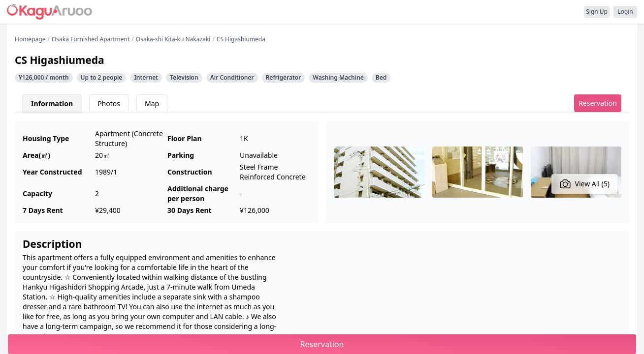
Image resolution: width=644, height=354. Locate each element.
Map (152, 103)
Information (52, 103)
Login (625, 12)
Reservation (598, 103)
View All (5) (585, 184)
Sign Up (597, 12)
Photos (109, 103)
